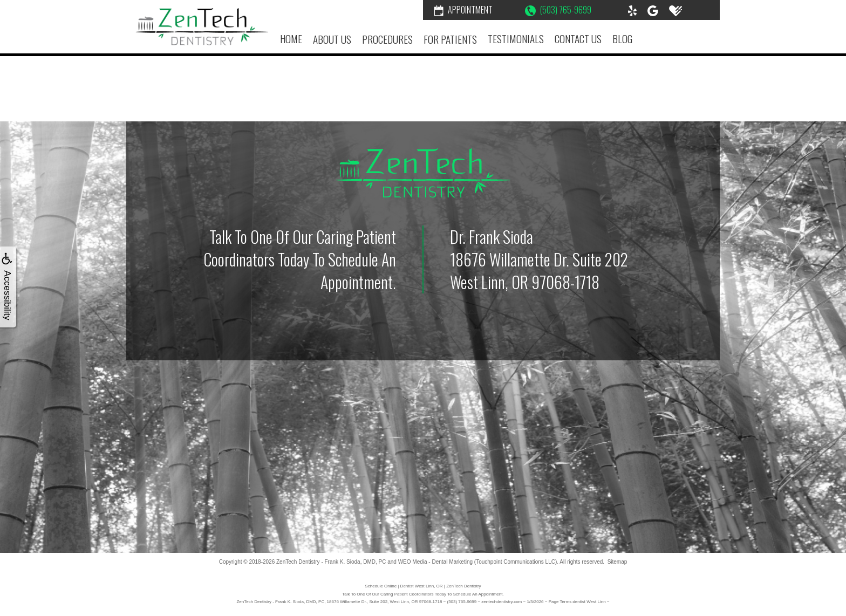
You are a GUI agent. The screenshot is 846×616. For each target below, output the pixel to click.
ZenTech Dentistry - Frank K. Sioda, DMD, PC (331, 562)
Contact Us (578, 39)
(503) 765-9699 (558, 10)
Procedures (387, 39)
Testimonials (516, 39)
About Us (332, 39)
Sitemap (618, 562)
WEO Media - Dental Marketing (435, 562)
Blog (622, 39)
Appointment (463, 10)
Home (291, 39)
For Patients (450, 39)
